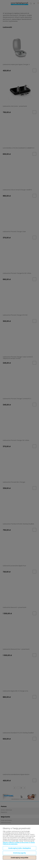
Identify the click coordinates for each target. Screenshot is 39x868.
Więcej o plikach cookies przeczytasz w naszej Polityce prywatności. (19, 843)
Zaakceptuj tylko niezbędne (20, 848)
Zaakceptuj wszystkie (19, 858)
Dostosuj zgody (20, 853)
